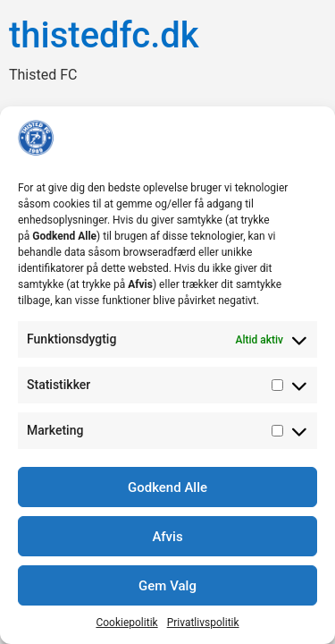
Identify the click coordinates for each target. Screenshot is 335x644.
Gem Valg (167, 586)
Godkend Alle (167, 487)
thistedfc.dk (104, 35)
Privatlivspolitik (203, 623)
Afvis (167, 537)
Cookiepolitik (126, 623)
